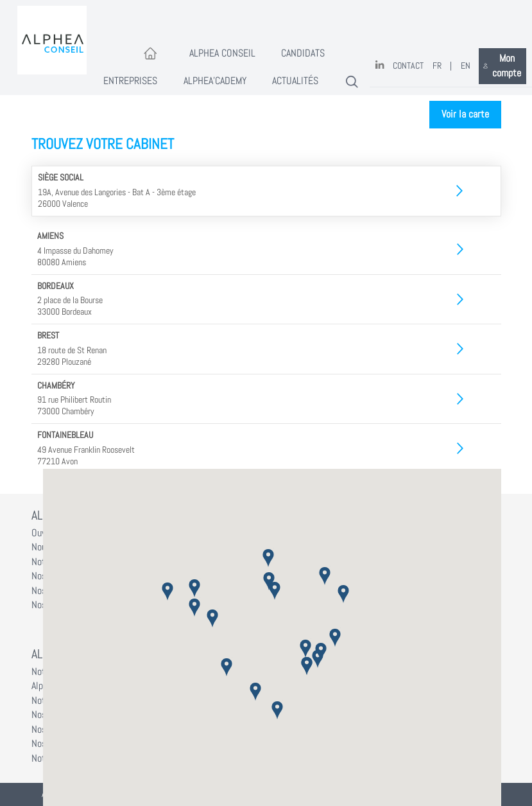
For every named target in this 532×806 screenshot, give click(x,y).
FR (437, 66)
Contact (408, 66)
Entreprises (130, 81)
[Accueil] (150, 54)
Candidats (303, 53)
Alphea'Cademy (215, 81)
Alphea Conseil (222, 53)
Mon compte (502, 66)
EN (466, 66)
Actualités (295, 81)
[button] (268, 557)
